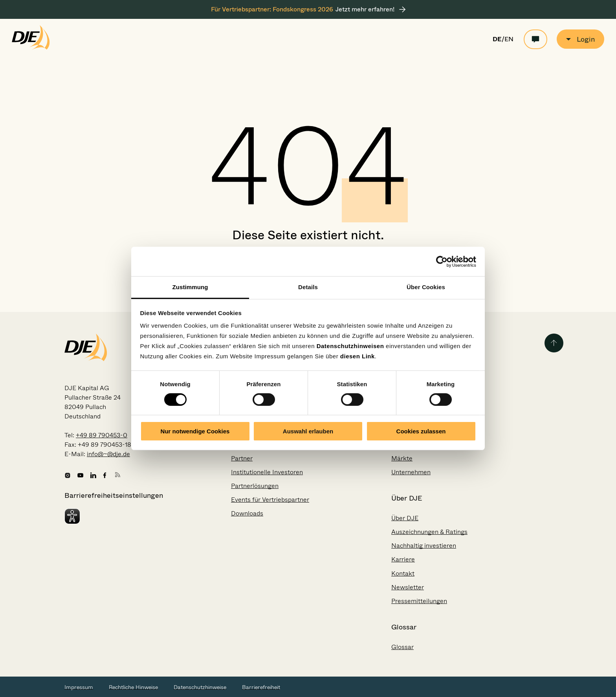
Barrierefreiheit (261, 687)
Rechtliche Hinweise (133, 687)
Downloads (247, 513)
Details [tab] (308, 287)
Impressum (79, 687)
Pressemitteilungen (419, 601)
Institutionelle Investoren (267, 472)
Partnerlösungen (255, 486)
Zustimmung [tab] (190, 287)
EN (509, 39)
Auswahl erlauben (308, 431)
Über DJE (405, 518)
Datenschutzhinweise (200, 687)
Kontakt (403, 573)
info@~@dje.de (108, 454)
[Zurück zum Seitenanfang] (554, 343)
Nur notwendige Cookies (195, 431)
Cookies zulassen (421, 431)
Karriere (403, 559)
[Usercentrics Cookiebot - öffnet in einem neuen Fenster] (442, 261)
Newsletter (408, 587)
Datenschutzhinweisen (350, 346)
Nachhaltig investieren (424, 546)
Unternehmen (411, 472)
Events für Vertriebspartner (270, 500)
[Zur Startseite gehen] (31, 48)
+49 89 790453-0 (102, 435)
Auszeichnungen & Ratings (429, 532)
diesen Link (357, 356)
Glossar (402, 647)
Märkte (402, 458)
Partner (242, 458)
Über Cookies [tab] (426, 287)
